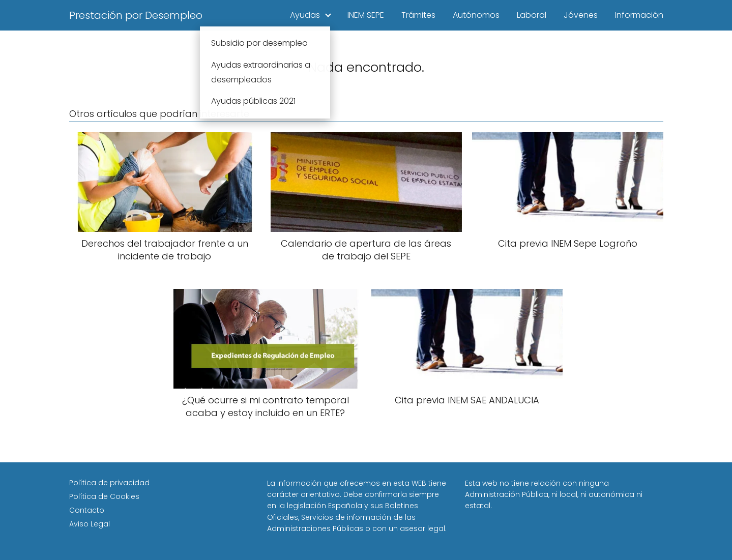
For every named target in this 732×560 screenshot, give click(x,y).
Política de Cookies (104, 496)
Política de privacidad (109, 483)
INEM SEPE (366, 15)
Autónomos (476, 15)
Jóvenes (581, 15)
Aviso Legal (90, 524)
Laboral (532, 15)
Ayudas (305, 15)
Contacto (87, 510)
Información (639, 15)
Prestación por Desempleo (136, 15)
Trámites (418, 15)
